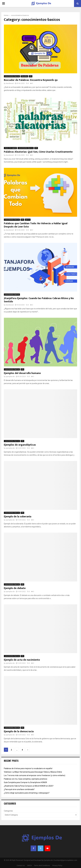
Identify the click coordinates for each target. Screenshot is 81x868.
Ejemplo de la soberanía (18, 517)
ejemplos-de (10, 377)
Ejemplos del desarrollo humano (22, 373)
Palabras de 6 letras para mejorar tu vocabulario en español (28, 768)
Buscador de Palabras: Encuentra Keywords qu (31, 80)
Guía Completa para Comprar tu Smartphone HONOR (25, 782)
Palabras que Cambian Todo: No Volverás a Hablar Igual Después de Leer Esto (36, 225)
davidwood (10, 83)
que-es (28, 220)
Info (31, 76)
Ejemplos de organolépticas (20, 445)
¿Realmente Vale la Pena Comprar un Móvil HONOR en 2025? (29, 786)
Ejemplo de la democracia (19, 731)
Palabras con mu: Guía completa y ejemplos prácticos (26, 779)
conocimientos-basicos (12, 76)
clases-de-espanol (10, 148)
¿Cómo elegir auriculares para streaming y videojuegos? (27, 793)
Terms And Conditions (42, 866)
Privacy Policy (57, 866)
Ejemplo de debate (15, 588)
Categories (8, 811)
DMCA (29, 866)
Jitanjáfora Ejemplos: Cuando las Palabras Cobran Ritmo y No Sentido (39, 300)
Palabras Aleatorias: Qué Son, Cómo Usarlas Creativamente (38, 152)
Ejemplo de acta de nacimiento (22, 660)
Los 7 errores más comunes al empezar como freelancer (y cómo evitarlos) (35, 775)
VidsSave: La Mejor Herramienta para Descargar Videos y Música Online (33, 772)
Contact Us (21, 866)
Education (24, 76)
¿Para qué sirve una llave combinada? (19, 789)
